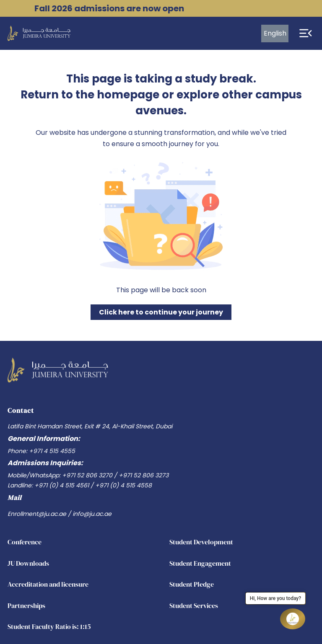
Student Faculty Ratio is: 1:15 (49, 626)
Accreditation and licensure (48, 584)
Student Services (194, 605)
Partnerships (26, 605)
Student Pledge (192, 584)
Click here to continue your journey (161, 312)
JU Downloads (28, 563)
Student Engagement (200, 563)
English (275, 33)
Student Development (201, 542)
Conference (25, 542)
